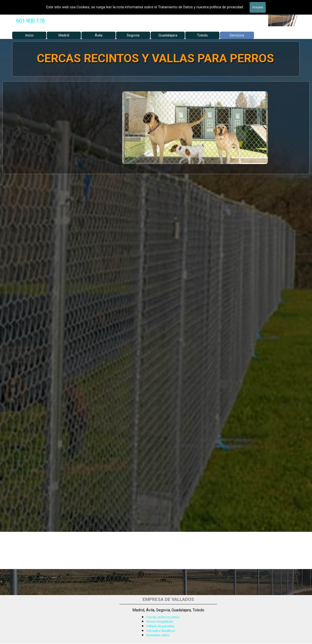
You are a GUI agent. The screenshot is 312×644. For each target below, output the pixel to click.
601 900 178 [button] (30, 21)
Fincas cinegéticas (160, 621)
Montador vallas (158, 635)
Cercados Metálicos (161, 631)
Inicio (29, 35)
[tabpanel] (30, 21)
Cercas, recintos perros (163, 617)
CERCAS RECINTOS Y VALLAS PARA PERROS (156, 58)
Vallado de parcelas (160, 626)
